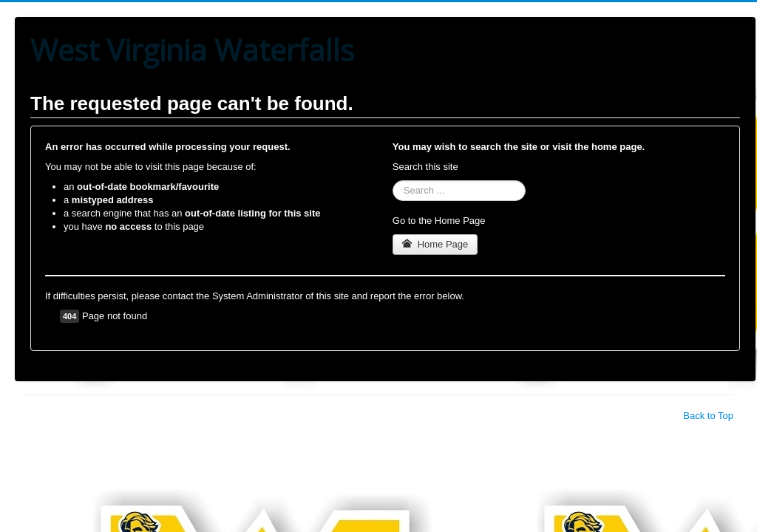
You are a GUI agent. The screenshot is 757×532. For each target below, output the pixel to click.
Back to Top (708, 416)
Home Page (435, 244)
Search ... (393, 181)
